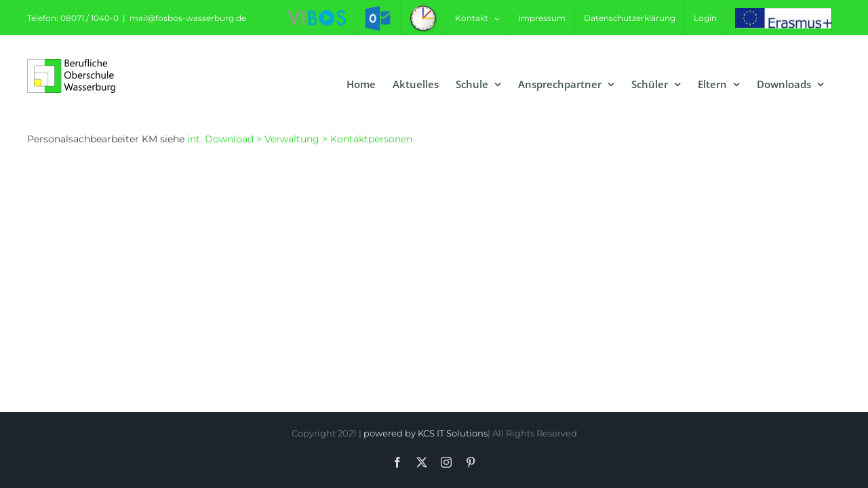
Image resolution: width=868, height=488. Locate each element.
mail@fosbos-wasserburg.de (188, 18)
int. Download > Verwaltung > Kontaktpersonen (300, 139)
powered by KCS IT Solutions (426, 433)
